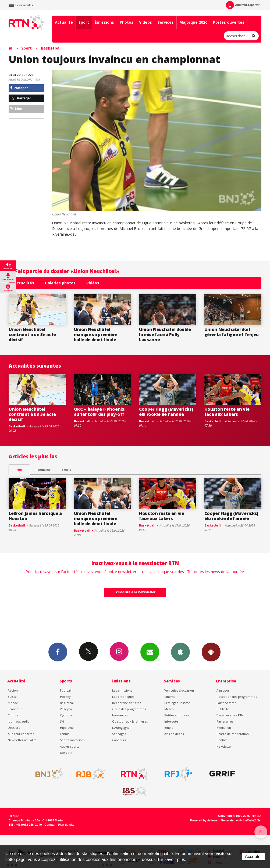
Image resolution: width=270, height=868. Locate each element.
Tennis (65, 734)
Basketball (51, 48)
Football (66, 690)
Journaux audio (19, 721)
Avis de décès (174, 734)
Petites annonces (177, 715)
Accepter (253, 857)
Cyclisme (66, 715)
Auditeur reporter (21, 734)
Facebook (58, 652)
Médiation (224, 728)
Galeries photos (60, 283)
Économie (15, 709)
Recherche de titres (127, 703)
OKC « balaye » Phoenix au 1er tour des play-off (99, 412)
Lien (16, 109)
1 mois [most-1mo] (66, 470)
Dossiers (14, 728)
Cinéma (170, 697)
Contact (222, 740)
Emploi (169, 728)
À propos (223, 690)
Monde (13, 703)
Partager (19, 88)
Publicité (223, 709)
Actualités (24, 283)
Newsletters (150, 652)
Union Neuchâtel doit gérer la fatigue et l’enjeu (232, 332)
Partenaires (225, 721)
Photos (127, 22)
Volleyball (67, 709)
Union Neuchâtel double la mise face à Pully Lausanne (165, 334)
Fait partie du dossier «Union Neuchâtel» (64, 271)
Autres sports (70, 746)
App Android (211, 652)
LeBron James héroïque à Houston (35, 516)
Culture (13, 715)
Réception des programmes (237, 697)
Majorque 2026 (193, 22)
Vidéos (145, 22)
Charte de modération (233, 734)
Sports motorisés (72, 740)
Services (166, 22)
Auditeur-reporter (243, 5)
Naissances (120, 715)
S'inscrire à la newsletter (135, 592)
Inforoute (171, 721)
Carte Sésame (226, 703)
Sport (84, 22)
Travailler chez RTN (230, 715)
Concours (119, 740)
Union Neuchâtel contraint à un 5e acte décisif (32, 334)
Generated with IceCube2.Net (241, 820)
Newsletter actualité (22, 740)
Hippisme (67, 728)
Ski (62, 721)
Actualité (64, 22)
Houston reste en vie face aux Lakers (227, 412)
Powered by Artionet (204, 820)
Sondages (119, 734)
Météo (169, 709)
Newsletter (224, 746)
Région (13, 690)
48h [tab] (19, 470)
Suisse (12, 697)
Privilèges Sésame (177, 703)
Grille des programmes (129, 709)
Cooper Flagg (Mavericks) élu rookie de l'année (166, 412)
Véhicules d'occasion (179, 690)
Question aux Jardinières (130, 721)
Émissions (104, 22)
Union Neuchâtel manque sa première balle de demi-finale (96, 334)
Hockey (65, 697)
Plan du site (66, 825)
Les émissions (122, 690)
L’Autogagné (121, 728)
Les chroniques (123, 697)
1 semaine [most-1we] (43, 470)
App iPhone (180, 652)
